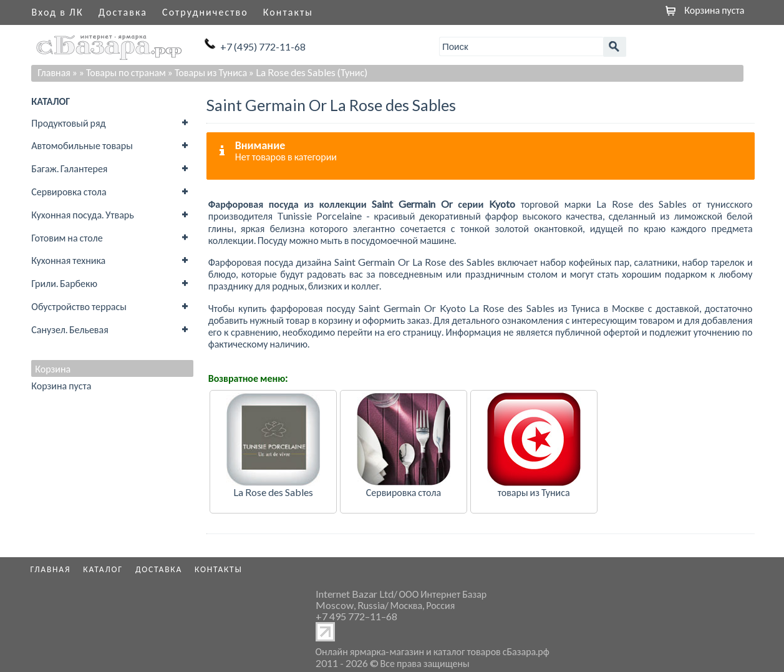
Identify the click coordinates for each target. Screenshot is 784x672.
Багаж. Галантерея (69, 168)
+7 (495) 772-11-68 (263, 46)
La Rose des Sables (273, 492)
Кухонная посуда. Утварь (82, 214)
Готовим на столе (67, 237)
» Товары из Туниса (207, 72)
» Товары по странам (123, 72)
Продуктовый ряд (68, 123)
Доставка (123, 12)
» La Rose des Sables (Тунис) (308, 72)
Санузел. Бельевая (70, 329)
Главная (54, 72)
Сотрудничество (205, 12)
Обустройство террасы (79, 306)
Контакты (288, 12)
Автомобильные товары (82, 145)
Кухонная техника (68, 260)
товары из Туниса (534, 492)
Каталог (103, 569)
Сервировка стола (69, 191)
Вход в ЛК (58, 12)
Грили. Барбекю (64, 283)
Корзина (53, 369)
